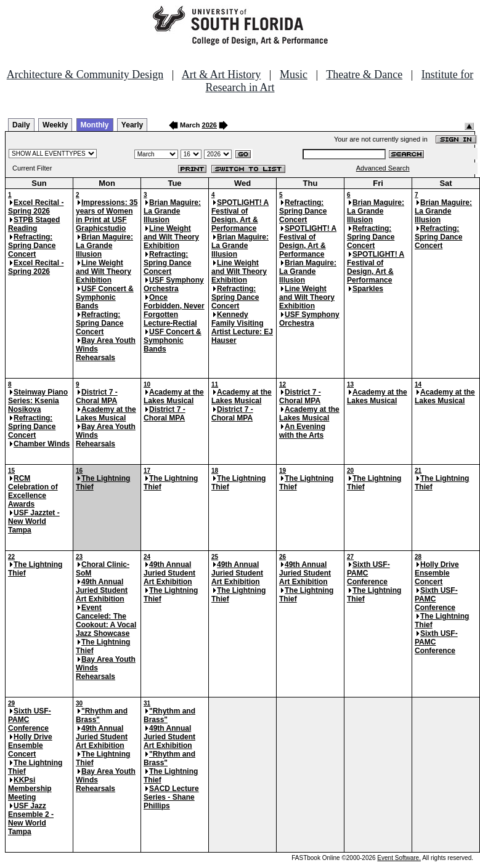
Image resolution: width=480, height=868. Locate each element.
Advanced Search (383, 168)
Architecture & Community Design (85, 74)
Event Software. (399, 858)
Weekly (55, 125)
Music (294, 74)
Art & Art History (222, 74)
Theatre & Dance (364, 74)
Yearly (132, 125)
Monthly (95, 125)
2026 (209, 125)
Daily (21, 125)
